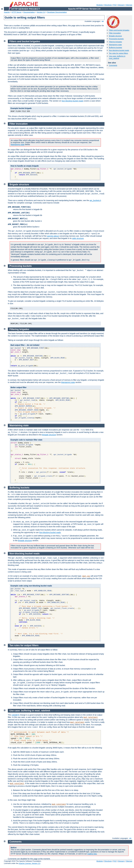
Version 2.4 (41, 12)
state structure (78, 238)
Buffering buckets (115, 47)
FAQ (115, 5)
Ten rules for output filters (118, 53)
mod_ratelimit (91, 717)
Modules (100, 5)
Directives (108, 5)
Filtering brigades (115, 42)
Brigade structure (115, 36)
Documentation (29, 12)
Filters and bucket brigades (119, 30)
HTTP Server (17, 12)
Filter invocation (115, 33)
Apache (7, 12)
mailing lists (92, 854)
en (103, 21)
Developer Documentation (57, 12)
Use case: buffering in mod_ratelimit (117, 57)
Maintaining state (115, 45)
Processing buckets (116, 39)
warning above (53, 236)
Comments (113, 65)
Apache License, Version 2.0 (29, 863)
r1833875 (15, 715)
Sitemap (129, 5)
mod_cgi (86, 576)
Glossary (121, 5)
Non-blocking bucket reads (119, 50)
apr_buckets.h (95, 200)
